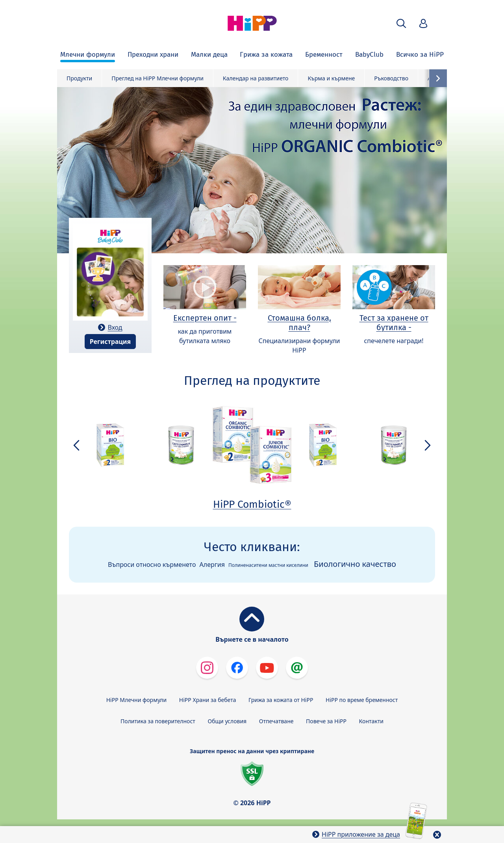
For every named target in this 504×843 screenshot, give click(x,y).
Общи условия (227, 721)
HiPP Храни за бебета (208, 700)
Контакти (371, 721)
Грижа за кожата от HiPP (281, 700)
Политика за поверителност (158, 721)
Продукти (79, 78)
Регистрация (110, 342)
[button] (401, 23)
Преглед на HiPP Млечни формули (157, 78)
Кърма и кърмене (331, 78)
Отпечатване (276, 721)
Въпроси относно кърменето (152, 564)
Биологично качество (355, 564)
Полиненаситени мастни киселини (268, 565)
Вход (115, 327)
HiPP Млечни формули (136, 700)
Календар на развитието (256, 78)
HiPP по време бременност (362, 700)
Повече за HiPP (326, 721)
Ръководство (391, 78)
